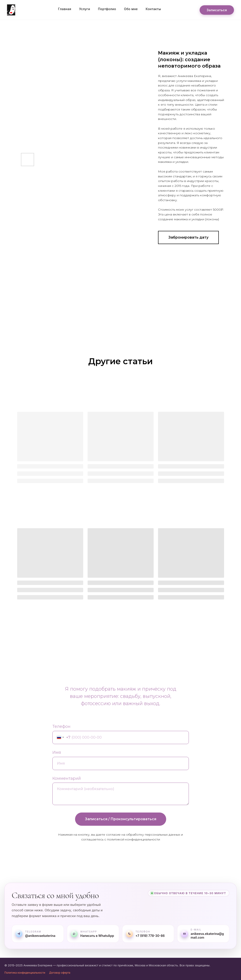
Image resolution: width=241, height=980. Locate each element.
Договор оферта (60, 973)
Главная (65, 9)
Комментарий (67, 778)
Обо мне (131, 9)
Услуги (85, 9)
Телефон (61, 726)
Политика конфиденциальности (25, 973)
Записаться (217, 10)
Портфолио (107, 9)
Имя (57, 752)
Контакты (153, 9)
